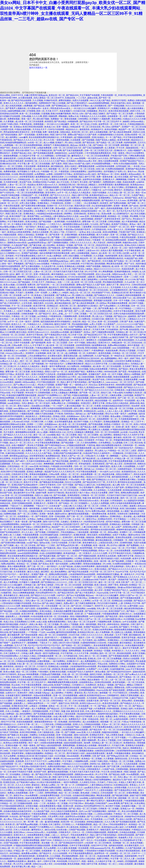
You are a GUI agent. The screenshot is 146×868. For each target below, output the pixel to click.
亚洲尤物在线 (80, 214)
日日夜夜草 (66, 187)
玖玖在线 (24, 301)
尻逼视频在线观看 (66, 374)
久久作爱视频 (71, 177)
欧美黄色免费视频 (87, 235)
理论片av (109, 414)
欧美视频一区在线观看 (28, 537)
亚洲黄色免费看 (131, 379)
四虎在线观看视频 (115, 208)
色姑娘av (31, 185)
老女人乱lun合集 (94, 232)
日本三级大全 (121, 124)
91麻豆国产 (140, 322)
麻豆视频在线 (57, 166)
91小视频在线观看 (8, 235)
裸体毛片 (118, 190)
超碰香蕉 (132, 316)
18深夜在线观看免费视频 (52, 743)
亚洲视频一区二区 (121, 843)
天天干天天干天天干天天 (15, 430)
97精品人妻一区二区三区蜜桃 (128, 458)
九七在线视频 (12, 301)
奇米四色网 (62, 861)
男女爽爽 (134, 216)
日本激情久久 (78, 685)
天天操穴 (75, 182)
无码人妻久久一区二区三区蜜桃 (95, 416)
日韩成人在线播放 (128, 666)
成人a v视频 (49, 143)
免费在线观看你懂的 (57, 766)
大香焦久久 (130, 735)
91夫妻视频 (129, 619)
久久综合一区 (79, 519)
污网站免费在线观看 (52, 788)
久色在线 (18, 369)
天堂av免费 (69, 298)
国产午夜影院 (42, 516)
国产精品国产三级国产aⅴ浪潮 (33, 817)
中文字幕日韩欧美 (96, 738)
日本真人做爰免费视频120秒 (13, 111)
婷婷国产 (48, 145)
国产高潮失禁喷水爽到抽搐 (34, 206)
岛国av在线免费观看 (99, 369)
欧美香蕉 (112, 514)
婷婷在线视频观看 (134, 295)
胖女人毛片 (64, 437)
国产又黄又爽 (114, 766)
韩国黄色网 (113, 832)
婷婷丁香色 (135, 358)
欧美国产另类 (40, 772)
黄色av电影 (61, 208)
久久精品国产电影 (20, 245)
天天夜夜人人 (10, 311)
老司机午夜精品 (113, 522)
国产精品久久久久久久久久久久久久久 (126, 569)
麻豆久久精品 (34, 572)
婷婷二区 (40, 111)
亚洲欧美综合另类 (8, 164)
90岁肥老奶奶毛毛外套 (95, 522)
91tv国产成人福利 (83, 164)
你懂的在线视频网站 (64, 240)
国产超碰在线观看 (83, 379)
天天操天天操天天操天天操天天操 (69, 272)
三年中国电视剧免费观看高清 (98, 153)
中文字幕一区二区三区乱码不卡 (108, 121)
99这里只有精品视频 (11, 195)
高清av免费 (107, 214)
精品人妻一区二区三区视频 (122, 408)
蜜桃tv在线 (135, 403)
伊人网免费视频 (106, 272)
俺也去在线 (5, 198)
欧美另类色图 (124, 140)
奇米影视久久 (54, 598)
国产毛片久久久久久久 (61, 195)
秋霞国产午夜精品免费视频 (85, 551)
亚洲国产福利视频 (30, 253)
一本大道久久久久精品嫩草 (84, 108)
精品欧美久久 (32, 416)
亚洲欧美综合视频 (104, 377)
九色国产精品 (138, 195)
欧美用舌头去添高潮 (107, 556)
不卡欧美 (59, 414)
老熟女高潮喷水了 (124, 474)
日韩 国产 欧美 (127, 322)
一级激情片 (26, 711)
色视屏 (59, 298)
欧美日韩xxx (20, 832)
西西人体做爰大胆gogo (40, 693)
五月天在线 (134, 759)
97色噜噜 (31, 111)
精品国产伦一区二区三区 (39, 701)
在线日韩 (77, 322)
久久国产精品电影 (134, 848)
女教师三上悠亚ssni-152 (89, 250)
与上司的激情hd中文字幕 (131, 840)
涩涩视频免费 (131, 861)
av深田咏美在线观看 (106, 166)
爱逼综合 (79, 693)
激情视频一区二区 (99, 532)
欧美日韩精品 (38, 372)
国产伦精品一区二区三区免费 (120, 114)
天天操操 (43, 824)
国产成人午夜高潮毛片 (77, 103)
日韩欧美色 (48, 324)
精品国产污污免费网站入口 (50, 395)
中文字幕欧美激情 (16, 222)
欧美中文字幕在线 (35, 335)
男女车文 (103, 111)
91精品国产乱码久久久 (18, 308)
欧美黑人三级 (86, 145)
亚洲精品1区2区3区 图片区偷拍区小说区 (101, 559)
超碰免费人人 (55, 537)
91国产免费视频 (76, 327)
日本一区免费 (41, 293)
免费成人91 (93, 648)
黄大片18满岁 (103, 235)
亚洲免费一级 (6, 127)
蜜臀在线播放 (65, 100)
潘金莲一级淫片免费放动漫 (57, 340)
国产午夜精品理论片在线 (56, 335)
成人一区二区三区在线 (26, 545)
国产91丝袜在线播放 (50, 411)
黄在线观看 (44, 261)
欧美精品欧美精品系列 (133, 490)
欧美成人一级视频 (106, 685)
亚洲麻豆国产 (95, 374)
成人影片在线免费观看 (103, 448)
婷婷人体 (8, 535)
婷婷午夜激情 (69, 358)
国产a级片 (20, 461)
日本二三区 (128, 443)
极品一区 (114, 308)
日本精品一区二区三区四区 (125, 353)
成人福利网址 (12, 137)
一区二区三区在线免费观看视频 (28, 145)
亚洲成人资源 (59, 416)
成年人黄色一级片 (78, 261)
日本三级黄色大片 (12, 653)
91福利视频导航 (118, 669)
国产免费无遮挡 (127, 661)
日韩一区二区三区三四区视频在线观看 (33, 358)
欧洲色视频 (62, 809)
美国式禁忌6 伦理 (83, 206)
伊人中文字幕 (91, 272)
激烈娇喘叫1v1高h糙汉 (88, 306)
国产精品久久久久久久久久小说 (28, 140)
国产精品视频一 (46, 222)
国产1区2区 (77, 606)
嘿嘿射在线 (120, 688)
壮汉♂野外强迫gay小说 (40, 237)
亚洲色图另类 (130, 464)
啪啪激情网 (43, 287)
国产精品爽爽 (81, 374)
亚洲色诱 (20, 761)
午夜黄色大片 (77, 577)
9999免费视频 (33, 674)
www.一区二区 (19, 250)
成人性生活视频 (122, 177)
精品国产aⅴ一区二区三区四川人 (23, 261)
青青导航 (64, 287)
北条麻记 (120, 295)
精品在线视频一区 (103, 401)
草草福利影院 (85, 464)
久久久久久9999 (23, 785)
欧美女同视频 (111, 129)
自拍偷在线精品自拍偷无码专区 (116, 406)
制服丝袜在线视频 (110, 732)
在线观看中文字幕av (80, 106)
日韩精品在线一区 (26, 179)
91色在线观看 (37, 616)
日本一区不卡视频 (122, 301)
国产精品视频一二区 (71, 443)
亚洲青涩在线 (38, 719)
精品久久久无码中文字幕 (97, 364)
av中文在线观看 (97, 616)
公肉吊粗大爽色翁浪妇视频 (112, 279)
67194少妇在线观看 (78, 277)
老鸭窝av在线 (133, 690)
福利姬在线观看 (116, 845)
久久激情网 (10, 332)
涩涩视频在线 (132, 187)
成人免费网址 (100, 640)
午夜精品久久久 (35, 324)
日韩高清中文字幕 (20, 474)
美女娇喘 (128, 516)
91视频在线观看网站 (29, 611)
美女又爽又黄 (26, 477)
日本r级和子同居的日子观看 (20, 329)
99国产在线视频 (94, 266)
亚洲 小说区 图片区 (41, 158)
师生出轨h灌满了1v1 (25, 150)
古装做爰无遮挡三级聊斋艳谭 (19, 695)
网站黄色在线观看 (115, 264)
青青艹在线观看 (138, 227)
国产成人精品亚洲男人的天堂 (37, 419)
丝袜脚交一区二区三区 (120, 853)
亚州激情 (10, 256)
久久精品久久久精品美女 (80, 193)
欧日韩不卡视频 (136, 303)
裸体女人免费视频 (132, 374)
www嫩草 (24, 137)
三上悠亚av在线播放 (103, 814)
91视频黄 (79, 587)
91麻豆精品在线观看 (136, 390)
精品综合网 (57, 358)
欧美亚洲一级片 (23, 374)
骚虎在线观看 (103, 566)
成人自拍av (48, 277)
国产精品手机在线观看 (21, 100)
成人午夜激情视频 (130, 222)
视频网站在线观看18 (21, 814)
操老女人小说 (14, 738)
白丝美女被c (62, 830)
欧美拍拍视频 (75, 287)
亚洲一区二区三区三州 (135, 208)
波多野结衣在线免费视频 (29, 551)
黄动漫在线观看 (124, 653)
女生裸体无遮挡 (55, 356)
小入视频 (49, 422)
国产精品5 (124, 369)
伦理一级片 (129, 116)
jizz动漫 (52, 258)
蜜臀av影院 (71, 290)
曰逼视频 (45, 114)
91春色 (60, 266)
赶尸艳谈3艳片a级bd (26, 782)
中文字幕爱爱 (18, 393)
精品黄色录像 (109, 474)
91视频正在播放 (119, 108)
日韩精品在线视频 (63, 724)
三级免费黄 (87, 227)
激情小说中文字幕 (38, 458)
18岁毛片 (61, 595)
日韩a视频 (26, 116)
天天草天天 (112, 482)
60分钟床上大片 (64, 258)
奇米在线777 (31, 393)
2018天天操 (74, 635)
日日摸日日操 (98, 319)
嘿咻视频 (63, 116)
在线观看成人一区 (26, 516)
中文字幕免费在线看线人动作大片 (31, 256)
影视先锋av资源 (57, 279)
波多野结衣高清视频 (92, 179)
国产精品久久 (140, 601)
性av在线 (16, 685)
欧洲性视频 (133, 200)
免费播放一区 (57, 119)
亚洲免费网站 (81, 430)
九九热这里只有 (49, 266)
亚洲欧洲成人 (44, 203)
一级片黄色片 (30, 227)
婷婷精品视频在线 (95, 822)
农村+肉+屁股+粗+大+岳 (56, 719)
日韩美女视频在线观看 (65, 590)
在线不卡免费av (25, 311)
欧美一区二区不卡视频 (113, 374)
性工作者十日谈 (76, 335)
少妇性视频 (128, 395)
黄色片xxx (132, 172)
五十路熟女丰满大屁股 (22, 224)
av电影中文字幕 (11, 630)
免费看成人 (50, 440)
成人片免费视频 (11, 582)
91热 (110, 229)
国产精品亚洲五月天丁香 (95, 335)
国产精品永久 (116, 158)
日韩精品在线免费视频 (26, 661)
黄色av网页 (127, 701)
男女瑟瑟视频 (47, 627)
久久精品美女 (59, 530)
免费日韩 (75, 198)
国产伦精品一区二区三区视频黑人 (74, 503)
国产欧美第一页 (57, 235)
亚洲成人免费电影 (35, 472)
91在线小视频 (30, 498)
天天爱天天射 (111, 798)
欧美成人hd (50, 127)
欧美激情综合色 (129, 472)
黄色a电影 (109, 635)
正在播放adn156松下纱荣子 (95, 580)
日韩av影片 (90, 456)
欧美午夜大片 (52, 637)
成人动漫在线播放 (136, 108)
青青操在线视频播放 (73, 329)
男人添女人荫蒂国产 (111, 127)
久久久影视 (99, 716)
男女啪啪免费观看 (32, 698)
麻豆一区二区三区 (107, 582)
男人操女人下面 (57, 232)
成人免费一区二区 (18, 716)
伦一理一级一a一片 (66, 785)
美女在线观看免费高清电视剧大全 (44, 137)
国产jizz (70, 595)
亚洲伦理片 (86, 403)
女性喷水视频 (121, 788)
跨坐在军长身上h (104, 245)
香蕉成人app (43, 227)
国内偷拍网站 (32, 103)
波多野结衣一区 (106, 124)
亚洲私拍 (141, 232)
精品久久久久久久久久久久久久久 (56, 551)
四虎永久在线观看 (41, 232)
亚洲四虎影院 (99, 464)
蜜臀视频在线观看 (87, 166)
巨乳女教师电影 (117, 566)
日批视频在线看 (92, 516)
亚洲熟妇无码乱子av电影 (44, 182)
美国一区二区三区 (88, 856)
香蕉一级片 (27, 119)
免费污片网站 (69, 716)
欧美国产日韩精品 (120, 224)
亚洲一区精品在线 (42, 274)
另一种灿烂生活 (118, 356)
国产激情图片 (96, 182)
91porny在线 (68, 540)
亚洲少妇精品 (98, 137)
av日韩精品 (46, 216)
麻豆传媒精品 (58, 274)
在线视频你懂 (26, 740)
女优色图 (76, 200)
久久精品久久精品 (50, 437)
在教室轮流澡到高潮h (105, 751)
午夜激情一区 (99, 240)
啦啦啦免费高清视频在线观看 (19, 169)
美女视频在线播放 (8, 211)
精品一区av (141, 193)
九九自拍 (94, 224)
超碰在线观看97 (25, 859)
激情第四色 (85, 129)
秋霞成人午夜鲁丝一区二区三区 (44, 308)
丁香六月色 (22, 511)
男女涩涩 (84, 437)
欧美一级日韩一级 (103, 561)
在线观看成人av (11, 351)
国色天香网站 (67, 677)
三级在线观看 (83, 532)
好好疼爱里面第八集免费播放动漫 (35, 177)
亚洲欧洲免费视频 (100, 408)
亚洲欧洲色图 (80, 535)
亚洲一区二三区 (34, 187)
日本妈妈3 (71, 161)
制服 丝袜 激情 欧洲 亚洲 (94, 498)
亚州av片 (65, 835)
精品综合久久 (72, 129)
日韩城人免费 (28, 653)
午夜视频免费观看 (111, 614)
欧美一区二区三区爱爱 (57, 343)
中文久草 (105, 772)
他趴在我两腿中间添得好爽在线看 (55, 253)
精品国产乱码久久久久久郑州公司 (60, 472)
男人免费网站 (118, 848)
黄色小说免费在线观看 (109, 161)
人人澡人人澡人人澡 (114, 411)
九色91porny (118, 198)
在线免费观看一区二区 (107, 419)
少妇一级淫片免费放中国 (134, 248)
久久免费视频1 (48, 156)
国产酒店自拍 (89, 143)
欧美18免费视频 (110, 232)
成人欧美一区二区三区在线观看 (30, 121)
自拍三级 (100, 169)
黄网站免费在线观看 (130, 493)
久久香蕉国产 (110, 324)
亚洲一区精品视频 (57, 516)
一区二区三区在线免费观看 (98, 156)
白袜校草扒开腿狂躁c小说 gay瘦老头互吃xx (20, 627)
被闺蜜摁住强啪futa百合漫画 (76, 224)
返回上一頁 (42, 68)
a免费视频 (28, 106)
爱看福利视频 (77, 851)
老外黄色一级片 (136, 716)
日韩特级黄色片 (94, 769)
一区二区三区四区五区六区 (101, 314)
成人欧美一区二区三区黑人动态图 (114, 253)
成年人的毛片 (84, 190)
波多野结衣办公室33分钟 (88, 358)
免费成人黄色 (112, 716)
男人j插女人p (101, 451)
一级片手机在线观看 (85, 274)
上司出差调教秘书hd (37, 356)
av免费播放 (40, 174)
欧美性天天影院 (119, 100)
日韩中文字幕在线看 (25, 348)
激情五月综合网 (53, 501)
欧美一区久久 (35, 580)
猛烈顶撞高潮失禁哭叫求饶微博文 (56, 322)
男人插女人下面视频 (70, 624)
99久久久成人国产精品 (101, 100)
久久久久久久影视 (55, 311)
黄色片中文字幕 (31, 482)
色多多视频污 (66, 111)
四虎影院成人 (18, 601)
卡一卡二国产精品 (114, 137)
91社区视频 (83, 369)
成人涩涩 (119, 464)
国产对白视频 (60, 495)
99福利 (135, 272)
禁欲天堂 (102, 624)
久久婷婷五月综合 (83, 240)
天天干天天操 (6, 659)
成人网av (8, 819)
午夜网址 (69, 693)
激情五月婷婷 (16, 480)
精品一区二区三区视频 (49, 624)
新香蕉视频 (88, 585)
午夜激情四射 (29, 279)
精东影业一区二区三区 (26, 666)
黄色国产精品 (131, 198)
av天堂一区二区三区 (102, 601)
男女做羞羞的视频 (80, 324)
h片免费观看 (87, 256)
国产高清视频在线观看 (44, 153)
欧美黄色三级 (31, 161)
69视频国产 (79, 790)
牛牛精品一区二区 (104, 440)
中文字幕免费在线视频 (130, 714)
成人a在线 (20, 390)
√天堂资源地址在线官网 (72, 411)
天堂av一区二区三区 (111, 724)
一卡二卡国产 (57, 406)
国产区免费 (103, 308)
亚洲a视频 (63, 722)
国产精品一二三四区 (46, 545)
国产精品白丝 (54, 709)
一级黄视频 (28, 764)
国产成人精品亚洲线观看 (121, 132)
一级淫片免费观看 (70, 782)
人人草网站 (86, 601)
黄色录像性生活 (90, 543)
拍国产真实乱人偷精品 (106, 140)
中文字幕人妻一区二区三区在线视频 (34, 164)
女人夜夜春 (110, 148)
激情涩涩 (23, 569)
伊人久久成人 (28, 532)
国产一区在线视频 (27, 135)
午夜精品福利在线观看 (49, 269)
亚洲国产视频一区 (64, 385)
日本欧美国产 (101, 803)
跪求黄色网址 (75, 722)
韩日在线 (139, 443)
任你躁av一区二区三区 (106, 469)
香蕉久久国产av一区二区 (62, 158)
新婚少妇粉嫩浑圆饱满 (61, 114)
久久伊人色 (66, 269)
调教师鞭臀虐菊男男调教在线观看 (63, 682)
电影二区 (44, 537)
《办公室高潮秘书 (91, 203)
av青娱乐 (34, 706)
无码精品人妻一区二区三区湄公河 (131, 332)
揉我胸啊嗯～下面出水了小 (36, 506)
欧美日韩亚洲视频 (14, 508)
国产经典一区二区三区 (85, 245)
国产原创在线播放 (9, 135)
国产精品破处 (24, 282)
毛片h (88, 511)
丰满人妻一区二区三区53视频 (47, 451)
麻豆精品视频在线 (63, 303)
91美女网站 (39, 561)
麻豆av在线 (50, 830)
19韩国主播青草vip (42, 527)
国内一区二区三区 (129, 498)
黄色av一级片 (136, 224)
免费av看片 (69, 603)
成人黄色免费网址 (59, 572)
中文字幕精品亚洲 (44, 150)
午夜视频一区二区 (49, 172)
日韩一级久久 (115, 648)
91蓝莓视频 (41, 353)
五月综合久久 (49, 298)
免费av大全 (73, 116)
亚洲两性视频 (126, 543)
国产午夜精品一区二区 (130, 677)
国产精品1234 (120, 316)
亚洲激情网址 (105, 198)
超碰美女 (90, 451)
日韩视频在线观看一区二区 (50, 656)
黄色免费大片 (105, 745)
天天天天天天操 (66, 206)
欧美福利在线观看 (14, 498)
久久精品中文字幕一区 (30, 156)
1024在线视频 (60, 864)
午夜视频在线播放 (123, 753)
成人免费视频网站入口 (91, 661)
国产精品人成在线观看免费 (49, 745)
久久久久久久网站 (130, 287)
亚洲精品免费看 (49, 780)
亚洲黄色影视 (28, 648)
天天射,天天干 (52, 111)
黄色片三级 (106, 393)
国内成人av (81, 414)
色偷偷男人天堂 (126, 838)
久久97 (9, 369)
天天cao (15, 464)
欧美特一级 (5, 100)
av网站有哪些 (76, 564)
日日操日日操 (80, 111)
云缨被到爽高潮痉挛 (75, 364)
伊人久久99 (49, 140)
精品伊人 (77, 308)
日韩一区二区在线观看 (67, 690)
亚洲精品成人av (23, 801)
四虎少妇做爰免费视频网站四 (13, 143)
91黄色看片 (92, 353)
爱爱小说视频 (39, 311)
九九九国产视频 (21, 659)
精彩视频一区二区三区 (131, 145)
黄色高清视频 (114, 511)
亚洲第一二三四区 (73, 203)
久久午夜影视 (112, 237)
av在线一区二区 (35, 143)
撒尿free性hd (61, 514)
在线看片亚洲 (7, 129)
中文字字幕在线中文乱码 (120, 553)
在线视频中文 (73, 237)
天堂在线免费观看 (112, 637)
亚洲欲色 (117, 622)
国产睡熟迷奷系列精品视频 (52, 482)
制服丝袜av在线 (130, 243)
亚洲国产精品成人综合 (22, 153)
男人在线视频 (77, 748)
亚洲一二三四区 (132, 277)
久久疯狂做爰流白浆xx (119, 364)
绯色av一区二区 (106, 551)
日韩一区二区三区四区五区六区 (68, 148)
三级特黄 (43, 448)
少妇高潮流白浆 (128, 766)
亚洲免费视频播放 (87, 690)
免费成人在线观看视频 (18, 793)
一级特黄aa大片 (81, 385)
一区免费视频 (86, 545)
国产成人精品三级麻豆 (95, 114)
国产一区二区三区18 (48, 577)
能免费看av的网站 (30, 853)
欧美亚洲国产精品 (77, 372)
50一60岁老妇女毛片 (55, 364)
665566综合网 (111, 372)
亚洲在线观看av (127, 327)
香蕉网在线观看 (48, 379)
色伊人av (52, 448)
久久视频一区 (103, 456)
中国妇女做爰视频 (23, 129)
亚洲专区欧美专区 (113, 219)
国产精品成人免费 (42, 106)
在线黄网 (79, 469)
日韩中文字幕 (50, 861)
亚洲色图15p (107, 788)
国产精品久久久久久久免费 (43, 595)
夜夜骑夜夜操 (44, 166)
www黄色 (114, 627)
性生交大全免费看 (73, 482)
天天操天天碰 (6, 572)
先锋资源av (69, 414)
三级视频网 (86, 727)
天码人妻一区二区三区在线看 (68, 585)
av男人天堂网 (96, 324)
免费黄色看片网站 (128, 480)
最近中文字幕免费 (131, 648)
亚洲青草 (30, 353)
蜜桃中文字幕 (131, 411)
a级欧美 (92, 277)
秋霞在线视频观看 (122, 377)
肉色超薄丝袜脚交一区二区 (93, 211)
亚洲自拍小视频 (7, 293)
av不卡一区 (62, 193)
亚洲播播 (43, 706)
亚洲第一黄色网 (121, 206)
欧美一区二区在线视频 (30, 114)
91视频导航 (6, 593)
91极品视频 (113, 643)
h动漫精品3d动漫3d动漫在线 (50, 214)
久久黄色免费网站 (89, 443)
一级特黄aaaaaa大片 (11, 200)
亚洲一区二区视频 (119, 235)
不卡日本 (121, 148)
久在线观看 (76, 140)
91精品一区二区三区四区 (73, 451)
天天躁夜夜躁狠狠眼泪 (129, 419)
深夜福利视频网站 (32, 437)
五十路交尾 (45, 390)
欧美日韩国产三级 (18, 216)
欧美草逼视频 (119, 682)
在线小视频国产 (135, 150)
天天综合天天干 (40, 129)
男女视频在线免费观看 (113, 282)
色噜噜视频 (39, 124)
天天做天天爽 (118, 745)
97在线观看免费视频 (101, 164)
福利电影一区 (114, 811)
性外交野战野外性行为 (46, 593)
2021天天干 (90, 790)
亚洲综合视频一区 (14, 745)
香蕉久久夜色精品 (26, 235)
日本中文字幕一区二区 (109, 327)
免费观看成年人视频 (112, 182)
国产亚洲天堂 (6, 527)
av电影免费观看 (45, 148)
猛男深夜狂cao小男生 (67, 377)
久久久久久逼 (134, 788)
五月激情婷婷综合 (16, 448)
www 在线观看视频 (121, 348)
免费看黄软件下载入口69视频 (52, 103)
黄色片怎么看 (75, 740)
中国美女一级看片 (34, 788)
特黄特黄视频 (113, 709)
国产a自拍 (134, 206)
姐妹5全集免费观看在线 (33, 219)
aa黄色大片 (11, 693)
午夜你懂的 (43, 672)
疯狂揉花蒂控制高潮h (134, 609)
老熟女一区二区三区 (70, 474)
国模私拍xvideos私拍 (17, 243)
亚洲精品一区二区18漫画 (52, 698)
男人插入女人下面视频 (103, 316)
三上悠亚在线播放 (105, 790)
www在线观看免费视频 (99, 103)
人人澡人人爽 (34, 327)
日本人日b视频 (138, 301)
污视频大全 (97, 190)
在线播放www (73, 416)
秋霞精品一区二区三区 (114, 674)
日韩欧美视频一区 (30, 314)
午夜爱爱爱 (44, 195)
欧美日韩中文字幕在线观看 (13, 472)
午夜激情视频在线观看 (63, 774)
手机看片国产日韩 (119, 156)
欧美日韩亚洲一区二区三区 (28, 319)
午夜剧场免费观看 (31, 535)
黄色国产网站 (34, 216)
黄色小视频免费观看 (17, 566)
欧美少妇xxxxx (47, 327)
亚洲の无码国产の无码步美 (44, 374)
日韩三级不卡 (137, 624)
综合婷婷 (136, 406)
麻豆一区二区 (40, 435)
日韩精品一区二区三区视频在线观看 (16, 803)
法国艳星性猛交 (125, 469)
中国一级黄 (86, 480)
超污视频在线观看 (82, 137)
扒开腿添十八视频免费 (100, 119)
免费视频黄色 (50, 690)
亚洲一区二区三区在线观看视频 (19, 495)
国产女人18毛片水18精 (98, 817)
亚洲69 (74, 814)
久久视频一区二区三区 (27, 190)
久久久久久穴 (67, 587)
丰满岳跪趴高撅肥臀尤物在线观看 (22, 395)
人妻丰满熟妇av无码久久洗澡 (81, 208)
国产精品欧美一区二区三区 (54, 630)
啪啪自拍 (106, 266)
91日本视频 (74, 548)
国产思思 (69, 311)
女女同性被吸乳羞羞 (64, 422)
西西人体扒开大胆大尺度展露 (66, 643)
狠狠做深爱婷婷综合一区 (33, 606)
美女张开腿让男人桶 (21, 867)
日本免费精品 (105, 443)
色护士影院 (30, 609)
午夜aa (125, 722)
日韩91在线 (39, 677)
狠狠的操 (90, 537)
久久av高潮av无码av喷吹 (78, 530)
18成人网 (67, 506)
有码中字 (99, 606)
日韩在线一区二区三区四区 (18, 258)
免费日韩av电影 (99, 511)
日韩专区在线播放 (114, 379)
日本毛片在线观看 (56, 129)
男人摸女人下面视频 (107, 740)
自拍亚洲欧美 (117, 772)
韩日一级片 (124, 358)
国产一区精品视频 (116, 106)
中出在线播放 (101, 840)
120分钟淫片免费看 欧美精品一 (129, 361)
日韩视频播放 (73, 403)
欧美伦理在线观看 (65, 379)
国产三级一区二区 (126, 398)
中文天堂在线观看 (72, 227)
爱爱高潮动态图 (71, 356)
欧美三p (142, 198)
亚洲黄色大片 (104, 108)
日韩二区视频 (81, 314)
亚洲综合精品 (46, 416)
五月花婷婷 (116, 287)
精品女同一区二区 (88, 258)
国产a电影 (26, 709)
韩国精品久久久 (35, 277)
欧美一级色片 (132, 427)
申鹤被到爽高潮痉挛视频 (125, 440)
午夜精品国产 (40, 387)
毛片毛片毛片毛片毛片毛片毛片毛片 (44, 645)
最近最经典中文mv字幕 (24, 493)
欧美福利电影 (70, 553)
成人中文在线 (42, 179)
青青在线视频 (71, 119)
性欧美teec (51, 282)
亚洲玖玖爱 (68, 806)
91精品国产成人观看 (134, 258)
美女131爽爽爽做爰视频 (24, 593)
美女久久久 (119, 229)
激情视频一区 (106, 693)
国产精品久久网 (50, 427)
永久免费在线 (84, 319)
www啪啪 (51, 435)
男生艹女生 (130, 264)
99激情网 (43, 250)
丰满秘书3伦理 (51, 100)
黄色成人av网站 (27, 240)
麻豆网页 (45, 572)
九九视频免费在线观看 (20, 637)
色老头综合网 (100, 766)
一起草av (82, 232)
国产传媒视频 (38, 364)
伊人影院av (101, 303)
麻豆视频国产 (77, 332)
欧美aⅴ (88, 332)
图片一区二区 (26, 361)
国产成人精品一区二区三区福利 (56, 337)
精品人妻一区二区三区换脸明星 (26, 198)
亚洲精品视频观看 (112, 422)
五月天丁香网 (122, 635)
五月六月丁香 (21, 645)
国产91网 (57, 150)
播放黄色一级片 (35, 861)
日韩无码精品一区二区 (18, 466)
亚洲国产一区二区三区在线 (134, 127)
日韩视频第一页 (44, 229)
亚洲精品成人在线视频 (75, 266)
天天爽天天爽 (48, 208)
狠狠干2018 (64, 703)
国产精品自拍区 (137, 290)
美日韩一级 (28, 401)
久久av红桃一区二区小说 (115, 606)
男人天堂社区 (100, 243)
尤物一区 (60, 732)
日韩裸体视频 (44, 393)
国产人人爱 (79, 311)
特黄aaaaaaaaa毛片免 (100, 848)
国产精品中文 (45, 314)
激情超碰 (18, 437)
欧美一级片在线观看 (59, 564)
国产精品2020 (86, 121)
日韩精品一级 (28, 774)
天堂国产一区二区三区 (119, 227)
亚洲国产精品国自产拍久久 (132, 161)
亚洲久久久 (78, 724)
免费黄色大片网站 (95, 372)
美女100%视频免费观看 (132, 811)
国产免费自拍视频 (118, 203)
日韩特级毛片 (66, 535)
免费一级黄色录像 (51, 132)
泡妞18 (94, 253)
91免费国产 (92, 669)
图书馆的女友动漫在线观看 (130, 482)
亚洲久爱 (51, 387)
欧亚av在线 (5, 748)
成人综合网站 (49, 245)
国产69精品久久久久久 (105, 295)
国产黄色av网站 (63, 301)
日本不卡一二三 (139, 853)
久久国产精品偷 (102, 356)
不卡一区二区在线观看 (22, 306)
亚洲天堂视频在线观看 (22, 503)
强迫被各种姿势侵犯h (87, 714)
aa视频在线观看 (15, 419)
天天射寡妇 (34, 351)
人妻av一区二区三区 (17, 185)
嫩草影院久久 (78, 156)
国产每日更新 (75, 458)
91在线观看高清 (74, 222)
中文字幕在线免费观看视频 (48, 443)
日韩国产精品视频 (44, 769)
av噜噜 (50, 174)
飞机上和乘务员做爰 (115, 735)
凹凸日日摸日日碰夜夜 (108, 603)
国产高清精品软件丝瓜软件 (119, 672)
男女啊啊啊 (86, 756)
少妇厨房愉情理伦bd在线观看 (82, 574)
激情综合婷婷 (58, 177)
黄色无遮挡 (93, 535)
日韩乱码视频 (114, 222)
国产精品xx (120, 685)
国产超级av (26, 759)
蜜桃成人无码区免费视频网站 (52, 290)
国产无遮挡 (57, 164)
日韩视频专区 (53, 532)
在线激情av (113, 840)
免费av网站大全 (59, 403)
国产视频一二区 (59, 237)
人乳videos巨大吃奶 (21, 422)
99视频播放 (92, 111)
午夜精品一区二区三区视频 (24, 316)
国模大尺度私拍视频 (45, 414)
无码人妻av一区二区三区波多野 (94, 248)
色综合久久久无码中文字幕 (24, 148)
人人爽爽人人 (55, 293)
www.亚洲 (22, 187)
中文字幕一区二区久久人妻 (123, 859)
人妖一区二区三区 (118, 680)
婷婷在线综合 (114, 624)
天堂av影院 (6, 780)
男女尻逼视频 (117, 856)
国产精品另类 (91, 327)
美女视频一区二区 (50, 843)
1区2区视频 (77, 627)
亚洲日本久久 (105, 343)
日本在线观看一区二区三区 (28, 398)
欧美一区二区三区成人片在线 (84, 124)
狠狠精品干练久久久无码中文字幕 (129, 435)
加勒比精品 (65, 132)
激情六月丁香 (113, 285)
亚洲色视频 (130, 229)
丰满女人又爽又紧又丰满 (11, 719)
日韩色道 (53, 680)
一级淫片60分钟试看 (32, 619)
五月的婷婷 (92, 698)
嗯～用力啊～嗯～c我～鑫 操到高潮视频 (42, 822)
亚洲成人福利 (127, 709)
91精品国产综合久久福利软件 (97, 453)
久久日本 (54, 569)
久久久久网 (37, 116)
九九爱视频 (117, 443)
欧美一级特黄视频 (32, 508)
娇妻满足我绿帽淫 (40, 258)
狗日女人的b (78, 114)
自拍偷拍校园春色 (14, 340)
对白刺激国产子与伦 (101, 293)
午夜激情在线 (6, 140)
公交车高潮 (57, 229)
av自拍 (101, 411)
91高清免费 (126, 559)
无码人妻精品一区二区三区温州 (36, 403)
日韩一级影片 (79, 637)
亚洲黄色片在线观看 (59, 179)
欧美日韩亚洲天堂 (133, 727)
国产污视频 (9, 545)
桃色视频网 (6, 250)
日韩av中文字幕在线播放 (101, 437)
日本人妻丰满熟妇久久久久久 (99, 711)
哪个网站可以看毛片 (62, 769)
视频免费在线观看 (8, 553)
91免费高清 (91, 685)
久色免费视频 (129, 466)
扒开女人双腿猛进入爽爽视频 (65, 393)
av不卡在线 (108, 190)
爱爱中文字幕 (99, 403)
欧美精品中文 (98, 129)
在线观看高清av (87, 682)
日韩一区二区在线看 (13, 295)
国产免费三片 (68, 401)
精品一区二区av (89, 322)
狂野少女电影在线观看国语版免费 (129, 314)
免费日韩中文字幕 (126, 556)
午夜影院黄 (38, 340)
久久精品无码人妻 (111, 661)
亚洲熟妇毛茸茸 (98, 237)
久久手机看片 (96, 422)
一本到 (115, 164)
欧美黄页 (49, 121)
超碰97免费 (41, 493)
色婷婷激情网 (130, 143)
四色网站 (94, 653)
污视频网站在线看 (115, 387)
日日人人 (28, 345)
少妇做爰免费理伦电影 (50, 795)
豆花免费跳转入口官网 (134, 158)
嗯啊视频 (114, 456)
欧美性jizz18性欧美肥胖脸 (19, 232)
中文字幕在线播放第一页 (48, 382)
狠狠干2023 (65, 569)
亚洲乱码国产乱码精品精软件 (110, 277)
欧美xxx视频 (9, 285)
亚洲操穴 (60, 143)
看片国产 (113, 580)
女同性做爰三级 (63, 156)
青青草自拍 (81, 298)
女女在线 (49, 303)
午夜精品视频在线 (136, 124)
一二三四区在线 (47, 724)
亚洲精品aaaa (6, 437)
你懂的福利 (70, 348)
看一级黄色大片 (128, 574)
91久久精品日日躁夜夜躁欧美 (54, 480)
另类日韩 (75, 703)
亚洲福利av (129, 190)
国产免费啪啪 (133, 545)
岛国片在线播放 (100, 193)
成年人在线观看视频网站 (62, 559)
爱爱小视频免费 (50, 116)
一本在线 (136, 166)
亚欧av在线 (48, 685)
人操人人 (55, 835)
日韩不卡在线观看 (22, 343)
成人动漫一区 (32, 390)
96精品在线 (62, 440)
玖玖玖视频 (108, 261)
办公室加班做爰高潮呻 (102, 206)
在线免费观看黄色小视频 (51, 806)
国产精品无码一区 (98, 730)
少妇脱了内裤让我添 (9, 124)
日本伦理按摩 (6, 845)
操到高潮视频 (87, 219)
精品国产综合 (43, 540)
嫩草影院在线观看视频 (79, 514)
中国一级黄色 (119, 153)
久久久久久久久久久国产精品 (52, 161)
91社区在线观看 (101, 227)
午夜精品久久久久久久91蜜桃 (93, 116)
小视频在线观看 (27, 414)
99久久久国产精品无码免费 (80, 766)
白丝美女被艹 (56, 506)
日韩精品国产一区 (29, 195)
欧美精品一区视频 (65, 245)
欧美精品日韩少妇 (68, 185)
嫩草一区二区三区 (24, 274)
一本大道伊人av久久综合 (98, 158)
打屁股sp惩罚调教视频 (51, 674)
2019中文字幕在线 (32, 337)
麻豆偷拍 (118, 437)
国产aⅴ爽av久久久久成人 (25, 385)
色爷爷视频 (36, 132)
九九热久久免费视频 (100, 503)
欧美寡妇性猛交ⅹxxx (99, 195)
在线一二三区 (64, 282)
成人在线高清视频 (14, 106)
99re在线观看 (105, 348)
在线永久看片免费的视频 (112, 250)
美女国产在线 (26, 182)
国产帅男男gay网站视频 (27, 824)
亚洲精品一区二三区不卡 (133, 422)
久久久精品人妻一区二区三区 (121, 193)
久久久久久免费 (100, 553)
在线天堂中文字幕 (26, 809)
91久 (45, 169)
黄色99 (3, 735)
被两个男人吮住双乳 (85, 401)
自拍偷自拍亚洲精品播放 (84, 795)
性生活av (93, 385)
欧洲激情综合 (130, 743)
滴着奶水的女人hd (58, 432)
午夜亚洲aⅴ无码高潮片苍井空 (77, 229)
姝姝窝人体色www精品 (133, 121)
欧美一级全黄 (22, 522)
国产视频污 (124, 627)
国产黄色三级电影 (46, 585)
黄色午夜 (4, 327)
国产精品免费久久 (97, 382)
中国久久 (82, 387)
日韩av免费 (17, 345)
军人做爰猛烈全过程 (44, 240)
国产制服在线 (55, 248)
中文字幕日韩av (81, 598)
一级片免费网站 (43, 648)
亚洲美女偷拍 (43, 135)
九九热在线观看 (13, 314)
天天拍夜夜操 (112, 329)
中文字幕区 (132, 548)
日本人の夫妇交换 (22, 830)
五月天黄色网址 (68, 709)
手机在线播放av (68, 532)
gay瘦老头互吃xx (137, 590)
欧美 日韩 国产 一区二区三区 (129, 582)
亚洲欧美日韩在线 (65, 738)
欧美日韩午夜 (40, 306)
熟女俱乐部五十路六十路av (78, 493)
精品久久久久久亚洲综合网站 (99, 311)
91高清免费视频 (53, 401)
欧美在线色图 (78, 780)
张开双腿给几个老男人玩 (29, 172)
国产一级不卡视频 (54, 727)
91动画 (15, 174)
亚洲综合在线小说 (16, 788)
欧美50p (11, 730)
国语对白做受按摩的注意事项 (103, 398)
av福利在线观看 (121, 719)
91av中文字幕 (122, 572)
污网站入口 (65, 361)
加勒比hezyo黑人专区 (87, 161)
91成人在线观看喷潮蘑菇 (51, 553)
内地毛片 (24, 624)
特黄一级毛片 (121, 414)
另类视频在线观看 (99, 216)
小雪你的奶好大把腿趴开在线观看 (16, 603)
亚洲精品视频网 (64, 200)
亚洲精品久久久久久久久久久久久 (129, 711)
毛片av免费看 (10, 756)
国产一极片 (100, 208)
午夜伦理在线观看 (12, 206)
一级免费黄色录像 (89, 198)
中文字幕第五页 (120, 693)
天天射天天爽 (54, 250)
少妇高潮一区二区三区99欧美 (98, 843)
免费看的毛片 (75, 719)
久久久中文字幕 (82, 653)
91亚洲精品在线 (104, 485)
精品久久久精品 (76, 440)
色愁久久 (39, 495)
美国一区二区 (106, 719)
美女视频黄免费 (64, 664)
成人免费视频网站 (109, 358)
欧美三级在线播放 (128, 508)
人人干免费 (135, 477)
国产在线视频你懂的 (98, 811)
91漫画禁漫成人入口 (71, 219)
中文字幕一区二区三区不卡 (103, 572)
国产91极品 (105, 224)
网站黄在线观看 (26, 174)
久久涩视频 (38, 100)
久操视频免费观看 (26, 640)
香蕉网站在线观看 (44, 614)
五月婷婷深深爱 (11, 182)
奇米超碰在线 (61, 277)
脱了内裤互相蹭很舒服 (86, 603)
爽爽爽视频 (121, 179)
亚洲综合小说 (94, 214)
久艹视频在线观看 (93, 614)
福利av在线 (45, 543)
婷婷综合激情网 (115, 243)
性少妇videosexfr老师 (94, 748)
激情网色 (68, 790)
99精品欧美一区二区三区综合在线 (86, 127)
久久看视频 (9, 121)
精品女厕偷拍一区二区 (98, 680)
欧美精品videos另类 (96, 387)
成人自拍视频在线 (99, 106)
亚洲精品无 (21, 701)
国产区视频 (41, 532)
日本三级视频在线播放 (84, 751)
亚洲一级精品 (63, 127)
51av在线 (38, 169)
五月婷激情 (51, 469)
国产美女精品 (60, 121)
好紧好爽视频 (71, 235)
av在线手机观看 (76, 153)
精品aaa (74, 145)
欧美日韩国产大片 (117, 611)
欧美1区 (87, 329)
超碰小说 (48, 495)
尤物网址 (33, 735)
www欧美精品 (14, 403)
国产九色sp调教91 (108, 306)
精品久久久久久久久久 (73, 788)
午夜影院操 (64, 172)
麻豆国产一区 (90, 577)
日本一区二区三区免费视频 (110, 659)
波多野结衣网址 (96, 172)
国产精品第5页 (95, 261)
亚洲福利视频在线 (123, 272)
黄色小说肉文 (71, 166)
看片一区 (111, 211)
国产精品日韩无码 (66, 593)
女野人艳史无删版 (28, 203)
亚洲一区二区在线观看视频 (66, 695)
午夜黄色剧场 (26, 124)
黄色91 (78, 540)
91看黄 (98, 406)
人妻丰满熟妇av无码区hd (101, 785)
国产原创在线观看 (30, 635)
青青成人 (123, 716)
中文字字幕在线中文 (41, 688)
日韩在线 (80, 348)
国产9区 (4, 261)
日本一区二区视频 (94, 637)
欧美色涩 (51, 738)
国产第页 (14, 540)
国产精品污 (30, 264)
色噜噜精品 (58, 348)
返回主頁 (33, 68)
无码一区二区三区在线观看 (107, 432)
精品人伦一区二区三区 (120, 195)
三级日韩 (14, 477)
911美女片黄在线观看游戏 (75, 648)
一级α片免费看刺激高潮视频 (64, 369)
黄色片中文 (126, 285)
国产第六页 (138, 730)
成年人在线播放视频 (99, 132)
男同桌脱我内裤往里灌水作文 (17, 132)
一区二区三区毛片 (127, 382)
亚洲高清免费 (85, 316)
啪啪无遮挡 (39, 303)
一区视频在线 (66, 308)
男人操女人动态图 (73, 143)
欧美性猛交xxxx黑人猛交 (85, 174)
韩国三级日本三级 (14, 214)
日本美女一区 (71, 319)
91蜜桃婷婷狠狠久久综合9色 (111, 135)
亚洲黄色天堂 (137, 656)
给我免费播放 (105, 535)
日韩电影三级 (138, 524)
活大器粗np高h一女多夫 (38, 108)
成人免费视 (27, 451)
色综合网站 (117, 119)
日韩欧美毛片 (65, 832)
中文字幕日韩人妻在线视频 (93, 264)
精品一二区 (44, 190)
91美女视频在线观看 (128, 164)
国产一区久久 (87, 840)
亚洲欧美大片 (120, 150)
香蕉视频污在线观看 (103, 301)
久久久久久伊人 (133, 651)
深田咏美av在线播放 (29, 487)
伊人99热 (107, 564)
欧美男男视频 (86, 548)
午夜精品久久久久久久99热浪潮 (65, 264)
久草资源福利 (67, 137)
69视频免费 (73, 121)
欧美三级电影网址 (30, 200)
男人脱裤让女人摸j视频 (83, 295)
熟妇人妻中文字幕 (87, 177)
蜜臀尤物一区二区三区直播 (95, 222)
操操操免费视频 (11, 156)
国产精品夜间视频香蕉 (69, 427)
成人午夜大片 (64, 851)
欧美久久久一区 (19, 324)
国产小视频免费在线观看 (104, 332)
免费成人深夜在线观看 (47, 519)
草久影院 (84, 182)
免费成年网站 (79, 477)
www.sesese (112, 382)
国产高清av (39, 401)
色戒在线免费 (129, 182)
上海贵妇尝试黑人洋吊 (109, 543)
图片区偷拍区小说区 (76, 753)
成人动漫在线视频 (86, 377)
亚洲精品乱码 (90, 411)
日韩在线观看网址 (79, 172)
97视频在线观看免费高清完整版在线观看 (32, 845)
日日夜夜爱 (21, 285)
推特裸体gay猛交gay (59, 261)
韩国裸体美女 (137, 748)
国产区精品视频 (96, 424)
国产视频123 (13, 735)
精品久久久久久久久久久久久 (107, 269)
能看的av (105, 516)
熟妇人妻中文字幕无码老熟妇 (63, 190)
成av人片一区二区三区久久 (22, 443)
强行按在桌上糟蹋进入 (87, 185)
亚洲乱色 (92, 659)
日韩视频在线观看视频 (82, 301)
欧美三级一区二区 (56, 353)
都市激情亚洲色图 (120, 477)
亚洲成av (18, 127)
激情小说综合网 (81, 735)
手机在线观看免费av (9, 656)
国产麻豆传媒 (36, 245)
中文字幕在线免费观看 (134, 137)
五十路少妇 (13, 240)
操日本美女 (11, 187)
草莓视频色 (19, 264)
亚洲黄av (24, 237)
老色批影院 (134, 329)
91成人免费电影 (54, 256)
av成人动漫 (42, 622)
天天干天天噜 (65, 519)
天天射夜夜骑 (20, 572)
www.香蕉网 (80, 158)
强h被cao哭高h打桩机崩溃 (12, 161)
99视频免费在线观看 (91, 200)
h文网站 (78, 559)
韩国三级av (68, 164)
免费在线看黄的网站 (57, 622)
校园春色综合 (61, 153)
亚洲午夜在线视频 (73, 498)
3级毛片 (37, 208)
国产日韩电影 (34, 411)
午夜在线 (24, 580)
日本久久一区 (79, 832)
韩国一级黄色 (30, 745)
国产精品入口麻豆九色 (85, 485)
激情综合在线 (121, 759)
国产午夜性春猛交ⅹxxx (55, 445)
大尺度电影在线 (99, 229)
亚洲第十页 (52, 206)
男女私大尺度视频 (128, 351)
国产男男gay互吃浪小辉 (14, 248)
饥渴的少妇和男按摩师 (22, 387)
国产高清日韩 (43, 285)
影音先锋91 (51, 193)
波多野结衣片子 (19, 643)
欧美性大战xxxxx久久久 (47, 185)
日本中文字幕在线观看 (124, 311)
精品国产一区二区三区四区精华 (66, 527)
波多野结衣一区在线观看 (124, 401)
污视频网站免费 (70, 316)
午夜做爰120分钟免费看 (62, 466)
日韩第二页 (106, 506)
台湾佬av (32, 519)
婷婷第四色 (61, 464)
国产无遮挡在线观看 (29, 269)
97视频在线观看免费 (76, 445)
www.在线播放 (43, 264)
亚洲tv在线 (82, 659)
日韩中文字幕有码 (48, 485)
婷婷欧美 (28, 340)
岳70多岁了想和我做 (9, 487)
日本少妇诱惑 (79, 701)
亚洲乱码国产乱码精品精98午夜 (68, 453)
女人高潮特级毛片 (121, 214)
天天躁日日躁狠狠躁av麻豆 (28, 379)
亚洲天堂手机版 (112, 508)
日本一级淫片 (26, 322)
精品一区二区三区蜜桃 (67, 435)
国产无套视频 (88, 140)
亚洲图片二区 (126, 532)
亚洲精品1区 (53, 306)
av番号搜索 (9, 379)
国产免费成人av (64, 295)
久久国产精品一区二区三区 (79, 630)
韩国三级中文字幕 (58, 135)
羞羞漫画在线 (132, 148)
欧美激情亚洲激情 (48, 377)
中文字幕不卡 (94, 337)
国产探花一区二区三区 (111, 701)
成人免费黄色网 (86, 356)
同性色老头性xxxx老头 (61, 108)
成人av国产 (117, 527)
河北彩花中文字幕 (20, 458)
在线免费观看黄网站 (10, 524)
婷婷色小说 (95, 764)
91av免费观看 (133, 774)
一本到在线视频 (79, 337)
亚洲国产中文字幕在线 (74, 511)
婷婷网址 (69, 214)
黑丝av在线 (118, 245)
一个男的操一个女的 (36, 632)
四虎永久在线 (139, 132)
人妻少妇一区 (116, 248)
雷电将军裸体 (18, 753)
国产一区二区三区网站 (28, 514)
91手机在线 (62, 740)
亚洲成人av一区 (128, 809)
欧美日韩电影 (75, 179)
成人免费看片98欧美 (27, 287)
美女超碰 (105, 501)
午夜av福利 (118, 393)
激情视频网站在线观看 (26, 432)
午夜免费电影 (98, 351)
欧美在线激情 (128, 340)
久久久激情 (104, 669)
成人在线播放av (37, 727)
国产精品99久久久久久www (114, 200)
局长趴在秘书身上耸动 (121, 103)
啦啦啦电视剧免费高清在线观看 (66, 688)
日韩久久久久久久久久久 (81, 243)
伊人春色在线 (73, 827)
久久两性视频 (124, 306)
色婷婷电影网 (138, 551)
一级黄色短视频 (62, 140)
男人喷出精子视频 (41, 119)
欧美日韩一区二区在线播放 (57, 616)
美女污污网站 (118, 187)
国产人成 (4, 216)
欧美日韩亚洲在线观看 (119, 111)
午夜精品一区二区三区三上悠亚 (122, 451)
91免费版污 (41, 211)
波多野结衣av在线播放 (76, 817)
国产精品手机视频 (61, 461)
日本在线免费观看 (123, 551)
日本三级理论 (55, 824)
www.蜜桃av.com (21, 408)
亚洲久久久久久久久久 (14, 103)
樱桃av (12, 190)
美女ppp (21, 674)
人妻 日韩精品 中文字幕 (130, 603)
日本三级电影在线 (46, 732)
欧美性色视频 (105, 353)
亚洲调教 (30, 293)
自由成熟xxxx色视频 (60, 332)
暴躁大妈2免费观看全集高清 (111, 258)
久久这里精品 (100, 490)
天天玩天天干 (74, 861)
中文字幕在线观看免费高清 (12, 806)
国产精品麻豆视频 (81, 187)
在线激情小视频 (129, 806)
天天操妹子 (30, 229)
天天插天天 (71, 232)
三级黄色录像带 (16, 229)
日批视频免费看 (73, 279)
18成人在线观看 (126, 864)
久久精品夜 (11, 640)
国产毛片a (127, 219)
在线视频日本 (111, 838)
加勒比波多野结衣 (36, 703)
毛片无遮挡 (5, 324)
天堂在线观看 (30, 166)
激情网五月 (92, 340)
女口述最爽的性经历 (119, 290)
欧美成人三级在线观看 (45, 295)
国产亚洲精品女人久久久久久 (96, 287)
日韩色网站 (83, 119)
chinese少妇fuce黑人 (15, 353)
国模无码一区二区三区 (116, 319)
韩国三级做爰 (130, 772)
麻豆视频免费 (14, 635)
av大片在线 (70, 274)
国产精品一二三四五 (93, 587)
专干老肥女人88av (102, 548)
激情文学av (91, 519)
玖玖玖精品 (5, 316)
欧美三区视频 (139, 653)
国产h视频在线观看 (88, 556)
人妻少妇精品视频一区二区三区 (56, 198)
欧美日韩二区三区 (80, 132)
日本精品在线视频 (47, 735)
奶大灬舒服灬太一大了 (63, 314)
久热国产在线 (47, 508)
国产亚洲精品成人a (61, 106)
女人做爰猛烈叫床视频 (14, 490)
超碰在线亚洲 (10, 158)
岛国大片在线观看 (81, 100)
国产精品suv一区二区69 (109, 174)
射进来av (79, 806)
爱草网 (76, 258)
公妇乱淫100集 (24, 158)
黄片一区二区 (125, 706)
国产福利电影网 (39, 343)
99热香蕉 (104, 648)
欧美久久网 (117, 466)
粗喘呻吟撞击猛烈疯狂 (127, 530)
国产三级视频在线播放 (58, 243)
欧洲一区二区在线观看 (108, 322)
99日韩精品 (45, 466)
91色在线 (14, 817)
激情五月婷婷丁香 (62, 324)
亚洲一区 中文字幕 (136, 680)
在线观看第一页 (115, 116)
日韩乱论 (96, 793)
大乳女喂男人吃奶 (56, 817)
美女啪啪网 (25, 616)
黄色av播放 (116, 416)
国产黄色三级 (136, 177)
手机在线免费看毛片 (119, 824)
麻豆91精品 (22, 332)
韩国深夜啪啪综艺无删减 (108, 574)
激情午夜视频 (71, 619)
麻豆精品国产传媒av (23, 527)
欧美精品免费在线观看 (116, 240)
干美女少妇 (112, 782)
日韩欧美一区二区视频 (136, 561)
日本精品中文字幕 (120, 698)
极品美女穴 (54, 287)
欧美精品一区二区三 (108, 864)
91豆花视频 (108, 361)
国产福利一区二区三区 (67, 556)
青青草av (14, 569)
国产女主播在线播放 (31, 266)
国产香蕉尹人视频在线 (16, 108)
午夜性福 (45, 351)
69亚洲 (7, 219)
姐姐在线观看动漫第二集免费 (77, 743)
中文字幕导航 (67, 653)
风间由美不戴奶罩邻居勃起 (26, 590)
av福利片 (24, 351)
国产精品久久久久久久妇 (96, 611)
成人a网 (117, 340)
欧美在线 (4, 229)
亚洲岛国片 (55, 540)
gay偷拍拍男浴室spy (37, 243)
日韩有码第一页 (130, 445)
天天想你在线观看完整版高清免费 (32, 680)
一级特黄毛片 (63, 748)
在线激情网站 (43, 609)
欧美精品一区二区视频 (118, 216)
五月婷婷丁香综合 (131, 366)
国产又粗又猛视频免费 (93, 148)
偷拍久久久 (16, 219)
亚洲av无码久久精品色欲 (117, 403)
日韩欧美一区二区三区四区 (93, 495)
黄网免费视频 (75, 651)
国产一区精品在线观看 (68, 798)
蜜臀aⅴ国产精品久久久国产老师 (82, 135)
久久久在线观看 (52, 677)
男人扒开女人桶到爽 (116, 545)
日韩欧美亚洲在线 (16, 798)
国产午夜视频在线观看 (131, 598)
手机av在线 (5, 393)
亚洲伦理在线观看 (93, 361)
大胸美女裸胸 (116, 395)
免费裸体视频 (14, 119)
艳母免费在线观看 (124, 385)
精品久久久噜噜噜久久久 (82, 569)
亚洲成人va (106, 337)
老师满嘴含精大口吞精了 (80, 351)
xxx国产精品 (45, 487)
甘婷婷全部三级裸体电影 (129, 514)
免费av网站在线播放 (117, 345)
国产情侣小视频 (69, 838)
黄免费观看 (14, 709)
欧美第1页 (10, 824)
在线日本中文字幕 (113, 748)
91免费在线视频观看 (115, 169)
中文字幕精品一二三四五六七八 (48, 224)
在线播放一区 (56, 227)
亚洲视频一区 (42, 235)
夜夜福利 (124, 585)
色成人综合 (9, 622)
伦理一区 (18, 698)
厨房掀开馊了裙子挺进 (129, 580)
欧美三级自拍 (125, 256)
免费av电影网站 (8, 564)
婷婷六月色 (136, 111)
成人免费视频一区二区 (75, 353)
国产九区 (85, 524)
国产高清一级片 (131, 780)
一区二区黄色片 (85, 553)
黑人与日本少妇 (91, 693)
